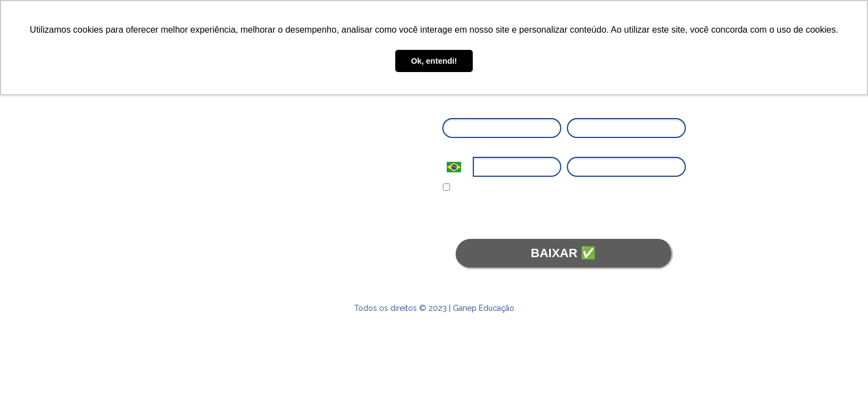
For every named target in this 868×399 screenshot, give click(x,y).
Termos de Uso (495, 218)
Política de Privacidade (638, 207)
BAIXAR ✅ (563, 253)
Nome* (454, 110)
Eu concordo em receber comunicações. (517, 188)
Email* (578, 110)
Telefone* (458, 149)
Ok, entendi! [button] (434, 61)
